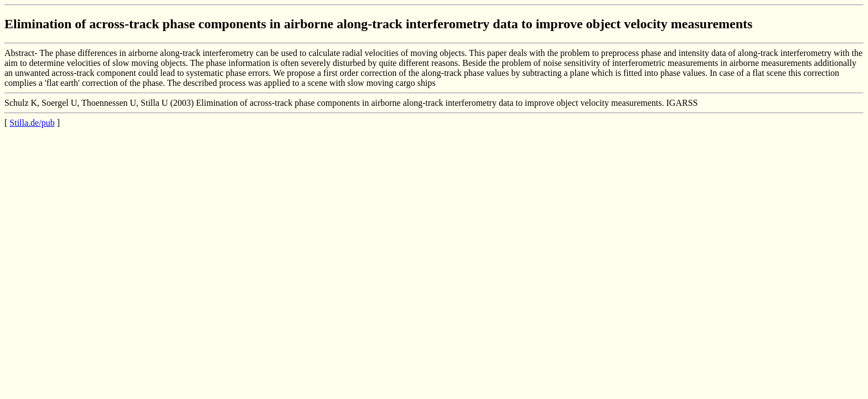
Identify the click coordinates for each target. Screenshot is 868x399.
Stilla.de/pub (32, 123)
